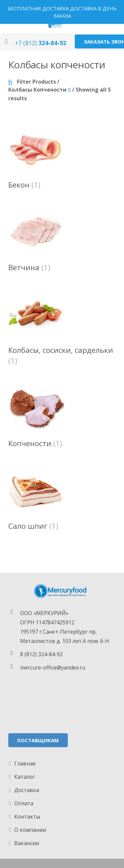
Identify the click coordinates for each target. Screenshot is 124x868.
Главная (25, 763)
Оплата (24, 803)
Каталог (25, 777)
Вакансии (27, 843)
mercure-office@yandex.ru (53, 668)
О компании (30, 830)
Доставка (27, 790)
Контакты (27, 817)
